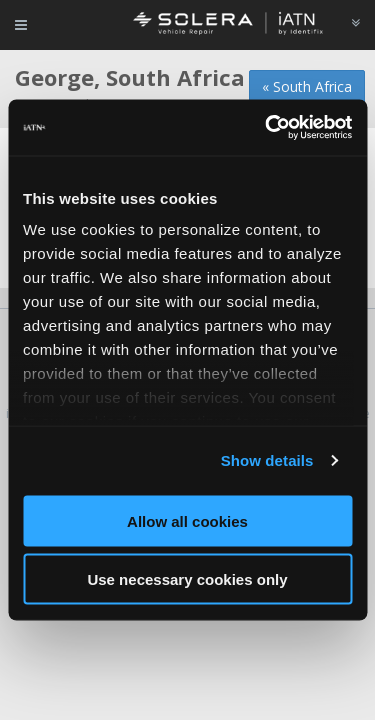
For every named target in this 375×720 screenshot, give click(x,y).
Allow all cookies (187, 520)
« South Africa (307, 86)
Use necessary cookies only (187, 579)
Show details (267, 460)
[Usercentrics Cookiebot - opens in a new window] (267, 128)
